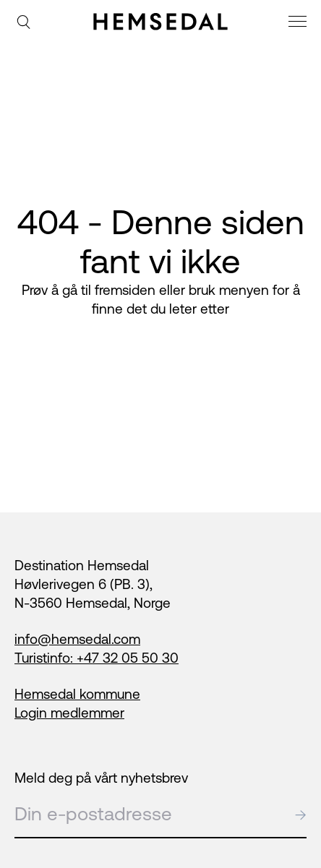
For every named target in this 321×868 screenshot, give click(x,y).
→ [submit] (300, 813)
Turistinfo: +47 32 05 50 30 (97, 658)
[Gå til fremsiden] (160, 22)
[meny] (299, 23)
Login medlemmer (69, 713)
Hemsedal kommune (77, 694)
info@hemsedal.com (77, 639)
